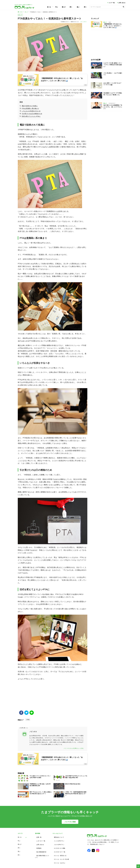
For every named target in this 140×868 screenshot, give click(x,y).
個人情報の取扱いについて (42, 855)
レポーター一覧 (41, 840)
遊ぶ (78, 7)
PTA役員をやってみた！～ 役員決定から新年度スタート (43, 12)
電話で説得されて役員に (30, 106)
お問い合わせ (122, 3)
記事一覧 (39, 837)
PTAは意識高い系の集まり (30, 108)
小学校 (28, 720)
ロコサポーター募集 (60, 847)
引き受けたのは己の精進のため (32, 114)
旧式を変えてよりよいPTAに (31, 116)
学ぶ (57, 7)
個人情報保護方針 (41, 850)
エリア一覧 (112, 3)
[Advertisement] (53, 696)
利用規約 (39, 847)
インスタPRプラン (59, 840)
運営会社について (59, 837)
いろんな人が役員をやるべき (31, 111)
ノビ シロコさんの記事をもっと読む (74, 748)
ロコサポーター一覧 (60, 850)
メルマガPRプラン (59, 844)
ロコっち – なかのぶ (60, 860)
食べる (49, 7)
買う (71, 7)
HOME (21, 12)
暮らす (64, 7)
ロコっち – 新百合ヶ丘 (60, 854)
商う (85, 7)
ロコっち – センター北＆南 (61, 857)
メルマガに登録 (70, 822)
